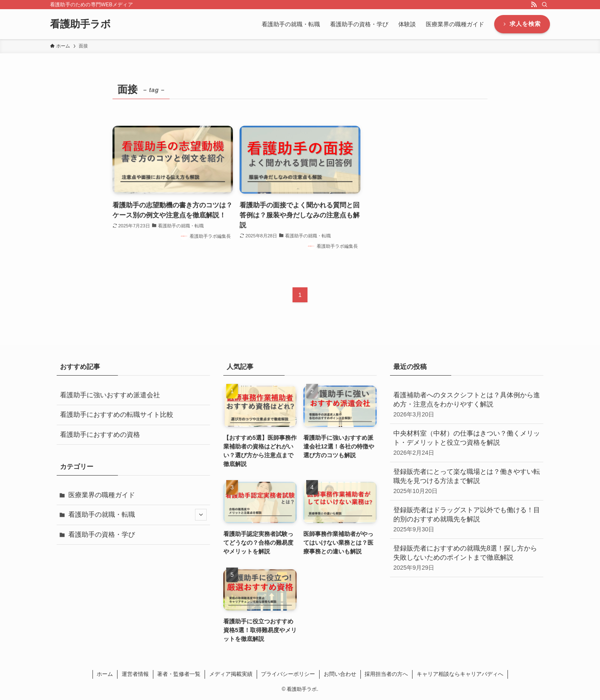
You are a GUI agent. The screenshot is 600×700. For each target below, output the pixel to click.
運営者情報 (135, 674)
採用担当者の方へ (386, 674)
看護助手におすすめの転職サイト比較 (117, 415)
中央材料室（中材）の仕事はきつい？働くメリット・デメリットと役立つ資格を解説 (467, 443)
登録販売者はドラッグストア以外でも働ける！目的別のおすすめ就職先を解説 (467, 520)
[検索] (545, 5)
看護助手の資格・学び (102, 534)
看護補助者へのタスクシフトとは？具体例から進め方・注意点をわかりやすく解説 (467, 405)
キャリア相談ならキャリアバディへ (460, 674)
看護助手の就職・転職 (137, 515)
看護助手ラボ (80, 24)
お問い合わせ (340, 674)
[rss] (534, 5)
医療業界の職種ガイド (102, 495)
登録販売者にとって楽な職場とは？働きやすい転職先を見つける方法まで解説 (467, 482)
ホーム (105, 674)
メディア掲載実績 (231, 674)
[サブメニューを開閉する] (201, 515)
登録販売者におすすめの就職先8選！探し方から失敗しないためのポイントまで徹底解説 (467, 558)
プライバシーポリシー (288, 674)
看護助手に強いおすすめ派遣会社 (110, 395)
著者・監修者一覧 (179, 674)
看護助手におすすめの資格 (100, 435)
